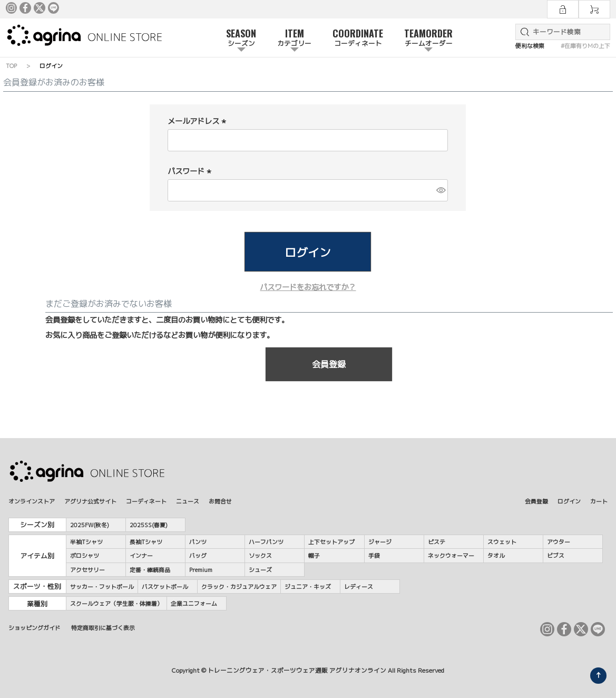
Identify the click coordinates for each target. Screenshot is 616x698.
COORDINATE (358, 38)
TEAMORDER (428, 38)
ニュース (188, 501)
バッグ (198, 555)
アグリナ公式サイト (90, 501)
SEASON (241, 38)
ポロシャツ (85, 555)
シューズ (260, 570)
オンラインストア (32, 501)
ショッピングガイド (35, 628)
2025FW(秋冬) (90, 525)
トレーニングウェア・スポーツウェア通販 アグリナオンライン (297, 671)
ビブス (556, 555)
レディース (359, 586)
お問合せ (220, 501)
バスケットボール (165, 586)
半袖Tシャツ (86, 542)
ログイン (569, 501)
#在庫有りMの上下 (585, 46)
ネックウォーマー (451, 555)
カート (599, 501)
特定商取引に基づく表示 (103, 628)
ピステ (437, 542)
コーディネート (146, 501)
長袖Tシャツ (146, 542)
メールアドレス (198, 121)
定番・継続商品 (150, 570)
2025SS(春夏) (149, 525)
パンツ (198, 542)
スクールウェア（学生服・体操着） (116, 603)
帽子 (314, 555)
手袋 (374, 555)
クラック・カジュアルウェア (239, 586)
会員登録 (536, 501)
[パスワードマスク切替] (441, 190)
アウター (559, 542)
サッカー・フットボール (102, 586)
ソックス (260, 555)
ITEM (294, 38)
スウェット (502, 542)
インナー (141, 555)
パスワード (191, 171)
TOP (11, 66)
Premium (201, 570)
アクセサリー (87, 570)
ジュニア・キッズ (308, 586)
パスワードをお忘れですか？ (308, 287)
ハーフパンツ (266, 542)
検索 (523, 32)
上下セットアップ (331, 542)
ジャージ (380, 542)
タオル (496, 555)
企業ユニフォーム (194, 603)
